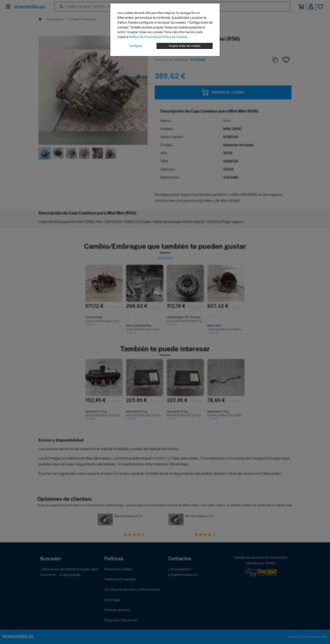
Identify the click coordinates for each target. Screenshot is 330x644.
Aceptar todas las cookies (185, 46)
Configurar (136, 46)
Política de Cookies (175, 37)
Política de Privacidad (144, 37)
